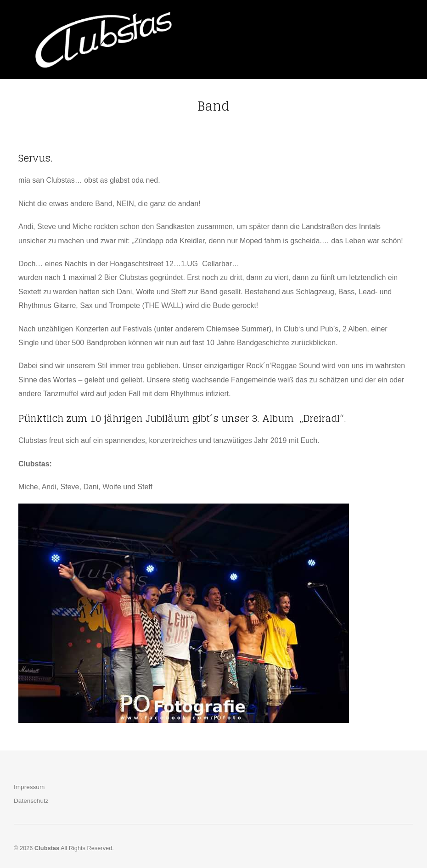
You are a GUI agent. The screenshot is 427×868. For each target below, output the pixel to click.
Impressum (29, 787)
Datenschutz (31, 801)
